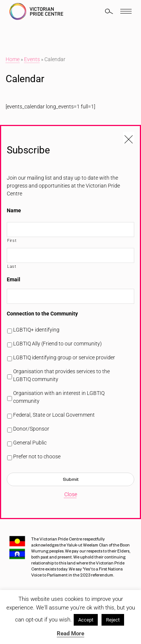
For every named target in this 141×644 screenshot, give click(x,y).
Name (14, 210)
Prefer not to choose (37, 456)
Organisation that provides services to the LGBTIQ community (61, 375)
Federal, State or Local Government (54, 415)
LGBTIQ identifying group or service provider (64, 357)
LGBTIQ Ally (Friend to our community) (58, 344)
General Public (30, 443)
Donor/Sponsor (31, 429)
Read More (70, 633)
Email (14, 279)
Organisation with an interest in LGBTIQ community (59, 397)
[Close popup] (129, 137)
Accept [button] (86, 620)
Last (12, 266)
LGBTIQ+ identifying (36, 330)
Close (71, 494)
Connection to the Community (42, 314)
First (12, 240)
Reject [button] (113, 620)
